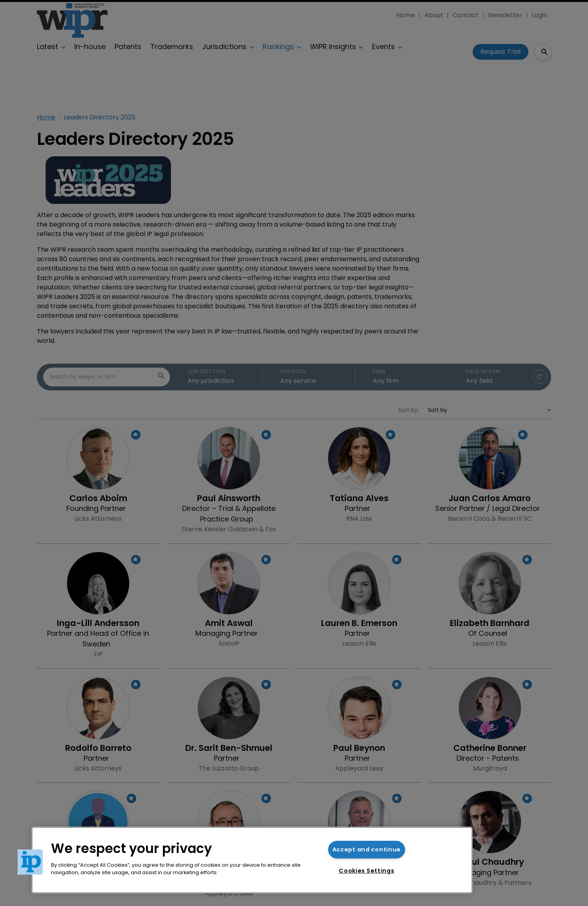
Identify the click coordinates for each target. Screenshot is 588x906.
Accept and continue (367, 849)
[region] (252, 860)
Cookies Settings (367, 871)
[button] (30, 862)
